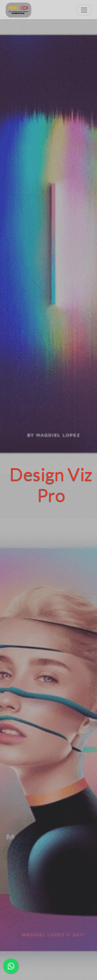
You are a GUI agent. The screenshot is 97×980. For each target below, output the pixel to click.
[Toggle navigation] (84, 10)
